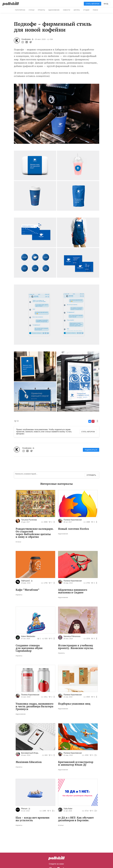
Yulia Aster (68, 809)
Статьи (31, 10)
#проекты (19, 595)
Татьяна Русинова (29, 520)
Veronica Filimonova (72, 636)
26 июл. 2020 (40, 39)
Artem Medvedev (28, 636)
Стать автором (93, 4)
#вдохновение (63, 534)
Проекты (41, 10)
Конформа (26, 39)
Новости (67, 10)
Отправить (91, 475)
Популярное (20, 10)
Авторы (77, 10)
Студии (86, 10)
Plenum (25, 809)
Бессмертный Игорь (30, 753)
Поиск (95, 10)
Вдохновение (54, 10)
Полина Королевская (73, 520)
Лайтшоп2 (26, 581)
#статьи (18, 542)
